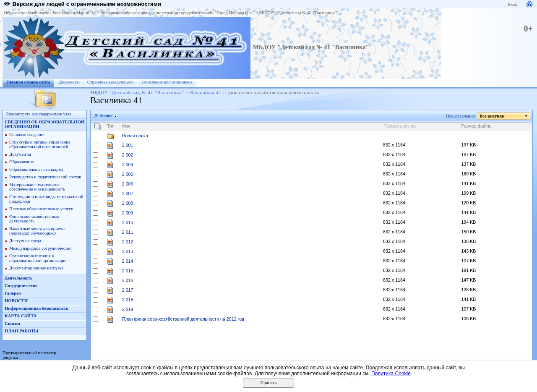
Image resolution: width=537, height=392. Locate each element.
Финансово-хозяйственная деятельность (34, 219)
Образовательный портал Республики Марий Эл (50, 13)
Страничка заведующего (111, 82)
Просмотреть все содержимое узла (38, 114)
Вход (512, 4)
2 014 (128, 261)
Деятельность (19, 278)
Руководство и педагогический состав (45, 177)
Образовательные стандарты (36, 169)
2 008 (128, 203)
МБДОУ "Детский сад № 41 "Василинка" (298, 13)
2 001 (128, 145)
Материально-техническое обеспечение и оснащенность (37, 187)
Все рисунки (492, 116)
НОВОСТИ (16, 301)
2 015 (128, 271)
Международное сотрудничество (40, 248)
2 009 (128, 213)
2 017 (128, 290)
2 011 (128, 232)
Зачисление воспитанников (167, 82)
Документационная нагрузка (36, 268)
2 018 (128, 300)
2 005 (128, 174)
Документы (69, 82)
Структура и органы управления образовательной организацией (40, 144)
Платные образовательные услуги (41, 209)
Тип (111, 126)
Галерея (13, 293)
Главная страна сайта (28, 82)
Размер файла (476, 126)
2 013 (128, 251)
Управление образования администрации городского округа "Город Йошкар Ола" (177, 13)
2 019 (128, 309)
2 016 (128, 280)
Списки (12, 323)
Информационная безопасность (36, 308)
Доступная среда (25, 241)
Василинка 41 (206, 93)
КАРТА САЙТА (21, 316)
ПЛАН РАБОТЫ (22, 331)
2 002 (128, 155)
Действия (104, 116)
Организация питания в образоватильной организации (38, 258)
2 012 (128, 242)
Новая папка (135, 136)
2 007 (128, 193)
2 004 (128, 165)
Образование (21, 162)
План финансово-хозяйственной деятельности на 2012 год (183, 319)
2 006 (128, 184)
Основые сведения (27, 135)
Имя (126, 126)
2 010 (128, 222)
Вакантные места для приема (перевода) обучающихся (37, 231)
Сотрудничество (21, 286)
